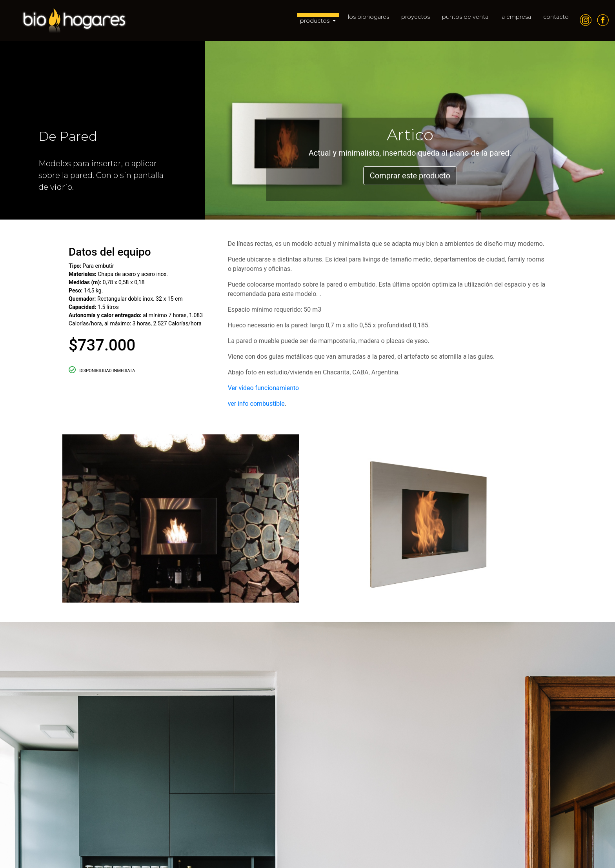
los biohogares (368, 17)
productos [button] (316, 21)
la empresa (516, 17)
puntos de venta (465, 17)
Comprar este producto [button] (410, 176)
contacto (556, 17)
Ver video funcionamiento (264, 388)
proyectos (416, 17)
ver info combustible (256, 404)
